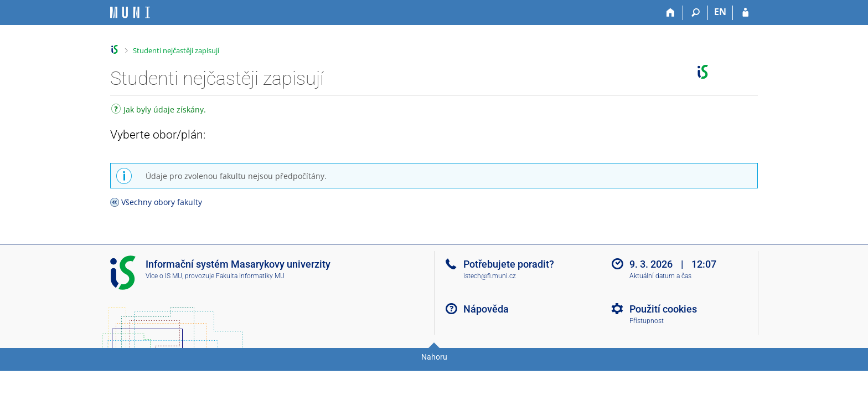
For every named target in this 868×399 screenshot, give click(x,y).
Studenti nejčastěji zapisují (176, 50)
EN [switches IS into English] (720, 12)
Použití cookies (663, 309)
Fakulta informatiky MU (250, 276)
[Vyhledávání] (696, 13)
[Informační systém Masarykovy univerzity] (130, 12)
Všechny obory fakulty (162, 202)
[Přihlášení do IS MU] (745, 13)
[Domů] (671, 13)
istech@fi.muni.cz (490, 276)
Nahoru (434, 357)
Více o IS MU (164, 276)
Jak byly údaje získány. (159, 111)
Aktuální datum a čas (660, 276)
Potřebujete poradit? (509, 264)
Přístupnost (647, 321)
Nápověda (486, 309)
